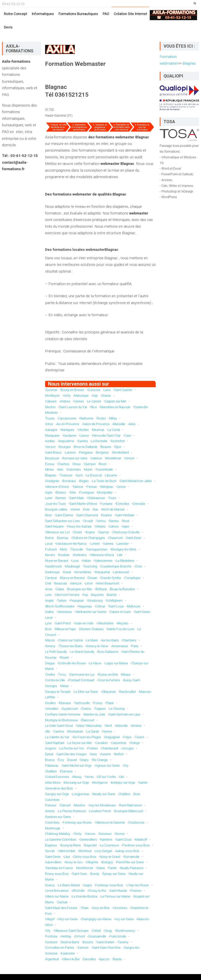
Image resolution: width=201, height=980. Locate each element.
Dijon (118, 447)
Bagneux (51, 845)
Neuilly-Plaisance (132, 868)
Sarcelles (89, 959)
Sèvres (120, 834)
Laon (107, 390)
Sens (93, 754)
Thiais (85, 908)
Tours (112, 498)
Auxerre (106, 754)
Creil (48, 583)
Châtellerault (110, 748)
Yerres (89, 777)
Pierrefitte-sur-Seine (130, 862)
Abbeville (122, 726)
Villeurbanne (105, 623)
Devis (8, 27)
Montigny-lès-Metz (124, 549)
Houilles (50, 703)
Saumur (104, 532)
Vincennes (120, 908)
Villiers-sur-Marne (57, 896)
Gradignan (52, 481)
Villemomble (67, 851)
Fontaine (107, 504)
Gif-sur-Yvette (107, 777)
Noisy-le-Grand (110, 857)
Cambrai (51, 578)
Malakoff (141, 840)
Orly (48, 931)
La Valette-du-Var (57, 737)
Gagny (88, 885)
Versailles (52, 709)
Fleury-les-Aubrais (79, 526)
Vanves (90, 834)
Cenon (121, 487)
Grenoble (139, 504)
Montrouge (53, 828)
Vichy (67, 396)
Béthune (101, 589)
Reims (49, 538)
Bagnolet (91, 845)
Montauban (75, 731)
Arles (132, 424)
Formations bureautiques (78, 14)
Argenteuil (52, 959)
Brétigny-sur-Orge (123, 783)
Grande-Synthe (111, 578)
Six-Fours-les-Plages (87, 737)
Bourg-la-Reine (71, 845)
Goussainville (97, 936)
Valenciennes (103, 561)
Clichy (78, 834)
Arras (49, 589)
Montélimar (113, 458)
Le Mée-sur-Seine (86, 692)
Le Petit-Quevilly (56, 652)
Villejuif (50, 919)
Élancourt (88, 720)
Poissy (98, 703)
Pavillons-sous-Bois (136, 845)
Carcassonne (67, 418)
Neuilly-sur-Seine (104, 794)
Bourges (65, 447)
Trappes (100, 709)
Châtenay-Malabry (58, 834)
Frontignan (87, 492)
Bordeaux (69, 481)
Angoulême (66, 441)
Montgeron (100, 783)
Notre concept (16, 14)
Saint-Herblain (125, 515)
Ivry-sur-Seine (124, 919)
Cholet (77, 532)
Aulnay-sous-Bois (128, 851)
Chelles (50, 675)
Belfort (119, 754)
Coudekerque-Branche (116, 566)
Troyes (50, 418)
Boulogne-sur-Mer (80, 589)
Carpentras (119, 743)
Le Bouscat (94, 475)
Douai (67, 572)
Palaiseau (52, 766)
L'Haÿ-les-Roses (138, 885)
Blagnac (51, 475)
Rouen (64, 658)
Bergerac (103, 453)
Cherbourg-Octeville (126, 532)
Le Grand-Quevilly (82, 652)
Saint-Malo (77, 498)
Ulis (122, 777)
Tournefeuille (104, 470)
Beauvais (61, 583)
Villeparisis (109, 692)
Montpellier (105, 492)
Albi (48, 731)
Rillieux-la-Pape (65, 629)
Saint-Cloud (124, 840)
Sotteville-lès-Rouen (72, 663)
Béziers (61, 492)
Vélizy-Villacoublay (89, 726)
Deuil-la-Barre (70, 942)
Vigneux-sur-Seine (107, 766)
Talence (78, 487)
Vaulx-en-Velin (84, 623)
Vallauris (51, 401)
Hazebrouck (54, 566)
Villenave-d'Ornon (57, 487)
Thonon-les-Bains (71, 646)
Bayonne (98, 595)
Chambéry (129, 640)
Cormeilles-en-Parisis (60, 948)
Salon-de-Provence (96, 424)
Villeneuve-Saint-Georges (71, 931)
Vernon (129, 458)
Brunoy (50, 760)
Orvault (88, 521)
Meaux (126, 675)
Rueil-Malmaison (131, 805)
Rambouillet (128, 692)
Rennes (61, 498)
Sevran (50, 851)
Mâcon (50, 640)
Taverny (123, 942)
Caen (128, 436)
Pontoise (51, 936)
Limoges (128, 748)
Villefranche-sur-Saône (91, 612)
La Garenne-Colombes (61, 840)
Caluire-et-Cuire (120, 612)
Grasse (106, 396)
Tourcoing (90, 566)
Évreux (50, 464)
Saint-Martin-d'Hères (83, 504)
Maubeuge (73, 566)
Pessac (92, 487)
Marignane (52, 436)
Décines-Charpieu (91, 629)
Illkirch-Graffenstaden (60, 606)
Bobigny (107, 862)
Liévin (89, 583)
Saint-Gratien (105, 942)
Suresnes (105, 834)
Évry (61, 760)
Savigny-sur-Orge (57, 794)
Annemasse (120, 646)
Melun (65, 686)
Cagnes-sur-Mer (115, 401)
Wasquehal (102, 572)
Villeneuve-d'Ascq (102, 555)
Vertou (101, 521)
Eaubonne (68, 953)
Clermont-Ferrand (67, 595)
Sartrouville (82, 703)
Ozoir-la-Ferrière (109, 680)
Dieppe (50, 663)
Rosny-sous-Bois (57, 874)
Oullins (49, 612)
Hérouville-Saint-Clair (107, 436)
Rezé (126, 521)
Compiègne (132, 578)
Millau (113, 418)
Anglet (49, 601)
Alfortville (78, 891)
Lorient (95, 544)
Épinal (49, 754)
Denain (92, 578)
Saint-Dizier (134, 538)
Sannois (83, 948)
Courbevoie (136, 823)
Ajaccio (104, 959)
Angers (90, 532)
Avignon (51, 748)
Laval (49, 544)
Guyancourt (70, 709)
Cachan (62, 902)
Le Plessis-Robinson (72, 811)
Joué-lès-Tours (55, 504)
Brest (103, 464)
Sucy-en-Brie (101, 908)
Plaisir (110, 703)
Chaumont (116, 538)
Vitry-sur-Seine (68, 919)
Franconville (118, 936)
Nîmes (50, 470)
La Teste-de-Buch (104, 481)
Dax (96, 509)
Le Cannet (94, 401)
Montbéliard (121, 453)
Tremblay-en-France (59, 868)
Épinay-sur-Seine (114, 874)
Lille (120, 555)
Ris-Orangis (100, 760)
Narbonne (87, 418)
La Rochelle (99, 441)
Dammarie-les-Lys (82, 675)
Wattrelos (80, 555)
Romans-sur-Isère (75, 458)
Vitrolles (83, 430)
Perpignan (77, 601)
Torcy (62, 675)
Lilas (67, 857)
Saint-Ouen (80, 874)
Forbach (51, 549)
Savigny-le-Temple (58, 692)
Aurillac (50, 441)
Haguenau (85, 606)
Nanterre (106, 840)
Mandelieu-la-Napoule (115, 407)
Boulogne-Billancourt (129, 811)
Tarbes (62, 601)
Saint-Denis (53, 857)
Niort (109, 726)
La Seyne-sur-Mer (80, 743)
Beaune (106, 447)
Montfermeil (85, 868)
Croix (138, 566)
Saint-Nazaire (54, 526)
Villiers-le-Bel (71, 959)
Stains (101, 868)
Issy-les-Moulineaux (102, 805)
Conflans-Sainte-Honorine (63, 714)
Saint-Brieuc (53, 453)
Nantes (114, 521)
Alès (60, 470)
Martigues (68, 430)
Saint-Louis (116, 606)
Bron (48, 629)
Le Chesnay (117, 709)
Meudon (80, 805)
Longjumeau (81, 794)
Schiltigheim (114, 601)
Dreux (77, 464)
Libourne (111, 475)
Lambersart (121, 572)
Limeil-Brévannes (57, 891)
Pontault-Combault (81, 680)
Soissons (94, 390)
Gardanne (70, 436)
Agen (126, 526)
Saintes (83, 441)
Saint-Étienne (64, 515)
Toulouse (66, 475)
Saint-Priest (63, 623)
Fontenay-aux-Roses (77, 823)
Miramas (98, 430)
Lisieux (84, 436)
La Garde (93, 731)
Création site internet (130, 14)
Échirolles (123, 504)
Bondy (95, 874)
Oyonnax (51, 390)
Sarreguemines (97, 549)
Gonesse (51, 942)
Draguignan (112, 737)
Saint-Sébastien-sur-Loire (63, 521)
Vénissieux (64, 612)
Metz (64, 549)
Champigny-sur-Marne (96, 919)
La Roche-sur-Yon (72, 748)
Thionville (77, 549)
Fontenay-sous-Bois (109, 885)
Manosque (81, 396)
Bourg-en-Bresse (72, 390)
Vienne (75, 509)
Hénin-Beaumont (108, 583)
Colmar (100, 606)
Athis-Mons (53, 783)
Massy (77, 777)
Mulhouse (134, 606)
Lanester (123, 544)
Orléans (100, 526)
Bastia (117, 959)
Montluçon (52, 396)
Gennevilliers (88, 840)
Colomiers (74, 470)
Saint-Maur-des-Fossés (61, 908)
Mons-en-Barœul (57, 561)
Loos (75, 561)
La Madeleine (125, 561)
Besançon (52, 458)
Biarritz (112, 595)
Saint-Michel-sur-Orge (77, 766)
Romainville (132, 857)
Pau (85, 595)
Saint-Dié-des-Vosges (72, 754)
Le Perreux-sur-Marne (116, 896)
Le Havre (95, 663)
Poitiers (93, 748)
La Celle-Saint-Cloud (59, 726)
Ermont (80, 936)
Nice (94, 407)
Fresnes (136, 891)
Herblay (66, 936)
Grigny (84, 760)
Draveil (72, 760)
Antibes (65, 401)
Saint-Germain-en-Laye (124, 714)
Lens (48, 595)
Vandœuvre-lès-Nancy (71, 544)
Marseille (119, 424)
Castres (59, 731)
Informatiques (43, 14)
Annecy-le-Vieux (97, 646)
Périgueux (86, 453)
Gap (95, 396)
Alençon (76, 583)
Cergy (108, 931)
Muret (88, 470)
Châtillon (125, 794)
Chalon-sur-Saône (71, 640)
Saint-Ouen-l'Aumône (106, 948)
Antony (50, 811)
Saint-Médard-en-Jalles (136, 481)
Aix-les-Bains (110, 640)
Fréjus (127, 737)
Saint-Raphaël (55, 743)
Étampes (66, 771)
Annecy (50, 646)
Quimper (90, 464)
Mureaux (65, 703)
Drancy (50, 885)
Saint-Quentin (123, 390)
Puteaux (51, 805)
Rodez (101, 418)
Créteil (96, 931)
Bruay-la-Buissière (123, 589)
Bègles (84, 481)
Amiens (136, 726)
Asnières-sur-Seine (58, 817)
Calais (60, 589)
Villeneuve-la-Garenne (110, 823)
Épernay (63, 538)
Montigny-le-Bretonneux (62, 720)
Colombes (52, 823)
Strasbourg (95, 601)
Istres (49, 424)
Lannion (70, 453)
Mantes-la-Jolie (95, 714)
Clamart (65, 805)
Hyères (107, 731)
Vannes (108, 544)
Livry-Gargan (103, 851)
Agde (49, 492)
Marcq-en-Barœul (72, 578)
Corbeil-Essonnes (57, 777)
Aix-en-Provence (68, 424)
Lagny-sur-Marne (116, 663)
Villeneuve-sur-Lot (57, 532)
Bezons (88, 942)
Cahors (114, 526)
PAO (106, 14)
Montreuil (85, 851)
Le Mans (92, 640)
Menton (50, 407)
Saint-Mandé (118, 891)
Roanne (107, 515)
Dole (86, 509)
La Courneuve (110, 845)
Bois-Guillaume (108, 652)
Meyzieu (123, 623)
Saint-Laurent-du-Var (73, 407)
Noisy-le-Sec (74, 862)
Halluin (86, 561)
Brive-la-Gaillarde (86, 447)
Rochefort (118, 441)
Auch (79, 475)
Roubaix (64, 555)
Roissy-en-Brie (108, 675)
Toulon (140, 737)
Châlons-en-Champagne (88, 538)
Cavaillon (102, 743)
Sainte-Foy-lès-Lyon (121, 629)
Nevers (50, 555)
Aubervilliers (53, 862)
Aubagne (51, 430)
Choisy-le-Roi (97, 891)
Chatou (86, 709)
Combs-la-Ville (55, 680)
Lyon (48, 623)
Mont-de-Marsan (113, 509)
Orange (135, 743)
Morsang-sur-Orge (76, 783)
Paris (135, 646)
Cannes (79, 401)
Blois (48, 515)
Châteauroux (96, 498)
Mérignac (107, 487)
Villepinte (92, 862)
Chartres (64, 464)
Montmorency (125, 931)
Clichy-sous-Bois (85, 857)
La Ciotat (114, 430)
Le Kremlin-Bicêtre (85, 896)
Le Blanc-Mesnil (69, 885)
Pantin (112, 868)
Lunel (49, 498)
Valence (96, 458)
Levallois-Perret (100, 811)
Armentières (83, 572)
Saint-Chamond (87, 515)
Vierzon (50, 447)
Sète (73, 492)
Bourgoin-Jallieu (56, 509)
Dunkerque (52, 572)
